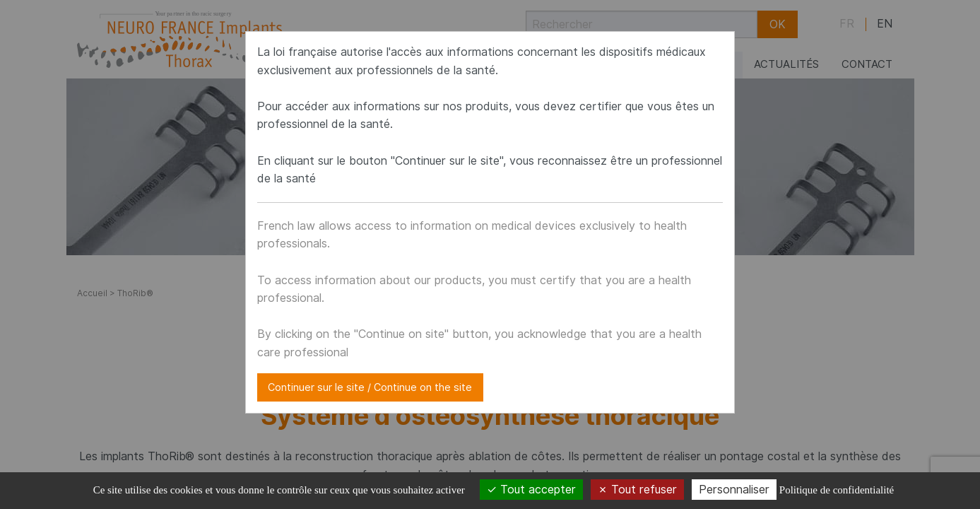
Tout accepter (531, 490)
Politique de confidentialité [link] (837, 490)
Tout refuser (637, 490)
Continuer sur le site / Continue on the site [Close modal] (370, 387)
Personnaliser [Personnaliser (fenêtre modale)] (734, 490)
